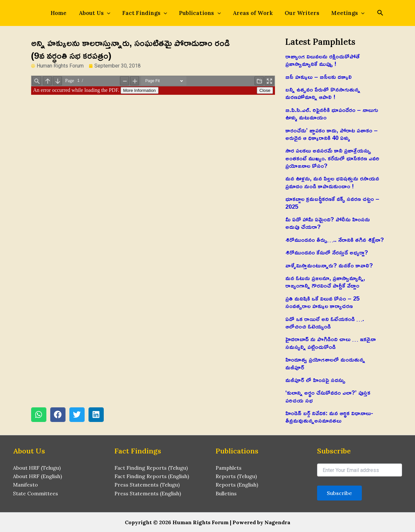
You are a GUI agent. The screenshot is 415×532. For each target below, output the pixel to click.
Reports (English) (237, 485)
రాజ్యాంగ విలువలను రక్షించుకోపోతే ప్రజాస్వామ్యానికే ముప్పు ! (322, 60)
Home (67, 13)
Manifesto (26, 485)
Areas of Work (250, 13)
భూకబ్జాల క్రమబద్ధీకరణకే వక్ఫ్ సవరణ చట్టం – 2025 (332, 202)
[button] (39, 415)
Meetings (339, 13)
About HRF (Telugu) (37, 468)
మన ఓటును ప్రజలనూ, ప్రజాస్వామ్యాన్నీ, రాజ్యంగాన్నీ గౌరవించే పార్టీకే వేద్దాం (325, 282)
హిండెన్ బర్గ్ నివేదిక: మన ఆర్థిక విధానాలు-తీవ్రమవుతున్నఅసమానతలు (329, 417)
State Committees (36, 493)
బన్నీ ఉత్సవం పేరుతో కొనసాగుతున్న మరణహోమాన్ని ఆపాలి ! (323, 93)
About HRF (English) (37, 476)
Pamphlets (229, 468)
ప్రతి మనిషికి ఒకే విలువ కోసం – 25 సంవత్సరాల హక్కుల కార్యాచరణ (322, 302)
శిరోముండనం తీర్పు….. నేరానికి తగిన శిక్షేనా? (335, 240)
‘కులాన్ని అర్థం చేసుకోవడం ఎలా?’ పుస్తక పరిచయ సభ (328, 396)
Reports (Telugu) (236, 476)
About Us (101, 13)
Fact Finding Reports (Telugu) (151, 468)
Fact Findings (148, 13)
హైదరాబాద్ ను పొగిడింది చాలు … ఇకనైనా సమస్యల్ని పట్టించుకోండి (331, 343)
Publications (200, 13)
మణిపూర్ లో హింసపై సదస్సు (315, 380)
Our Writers (296, 13)
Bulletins (226, 493)
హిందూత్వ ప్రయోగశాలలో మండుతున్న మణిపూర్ (325, 363)
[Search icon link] (370, 13)
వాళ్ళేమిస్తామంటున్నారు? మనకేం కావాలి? (329, 265)
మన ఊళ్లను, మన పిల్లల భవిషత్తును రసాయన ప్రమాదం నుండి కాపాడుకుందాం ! (332, 182)
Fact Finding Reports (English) (152, 476)
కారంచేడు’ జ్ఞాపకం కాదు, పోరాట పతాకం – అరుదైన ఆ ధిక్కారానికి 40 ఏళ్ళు (332, 134)
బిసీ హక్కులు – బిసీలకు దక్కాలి (319, 77)
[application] (113, 13)
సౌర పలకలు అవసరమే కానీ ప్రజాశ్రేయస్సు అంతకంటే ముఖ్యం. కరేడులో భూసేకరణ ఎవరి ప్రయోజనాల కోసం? (332, 158)
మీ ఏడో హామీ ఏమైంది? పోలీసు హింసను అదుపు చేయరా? (328, 223)
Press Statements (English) (148, 493)
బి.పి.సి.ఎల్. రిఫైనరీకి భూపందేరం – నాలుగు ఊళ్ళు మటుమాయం (332, 113)
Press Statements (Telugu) (147, 485)
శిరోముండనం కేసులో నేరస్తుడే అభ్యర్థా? (327, 252)
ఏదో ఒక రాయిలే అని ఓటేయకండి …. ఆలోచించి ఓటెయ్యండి (325, 322)
